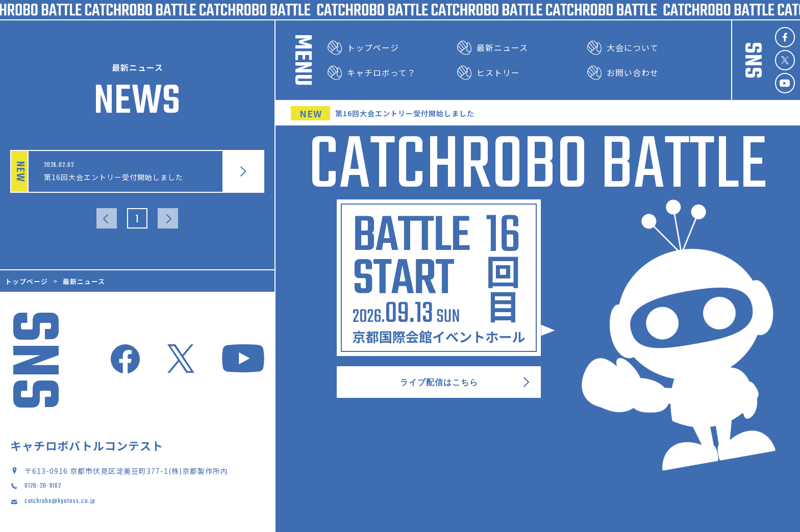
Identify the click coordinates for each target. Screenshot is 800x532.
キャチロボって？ (372, 73)
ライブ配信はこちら (465, 383)
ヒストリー (489, 73)
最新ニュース (493, 48)
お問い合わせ (623, 73)
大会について (623, 48)
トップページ (363, 48)
